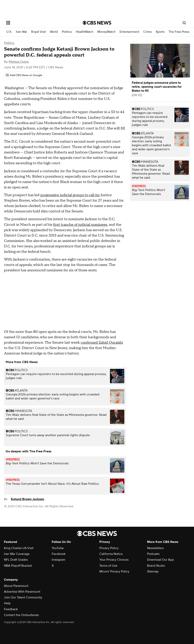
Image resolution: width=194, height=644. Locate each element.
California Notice (111, 554)
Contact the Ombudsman (21, 615)
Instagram (58, 560)
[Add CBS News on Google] (24, 75)
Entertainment (129, 32)
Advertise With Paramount (22, 592)
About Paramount (16, 586)
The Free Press (179, 32)
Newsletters (155, 548)
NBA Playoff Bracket (18, 566)
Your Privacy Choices (114, 560)
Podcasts (153, 554)
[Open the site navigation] (37, 23)
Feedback (11, 609)
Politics (67, 32)
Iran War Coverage (17, 554)
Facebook (59, 554)
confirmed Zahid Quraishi (102, 343)
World (54, 32)
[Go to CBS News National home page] (97, 23)
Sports (160, 32)
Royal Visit (39, 32)
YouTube (58, 548)
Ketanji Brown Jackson (27, 499)
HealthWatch (85, 32)
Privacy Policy (109, 548)
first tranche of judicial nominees (80, 225)
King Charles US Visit (19, 548)
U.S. (9, 32)
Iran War (22, 32)
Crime (147, 32)
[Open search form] (184, 23)
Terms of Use (108, 566)
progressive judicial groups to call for (70, 195)
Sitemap (153, 571)
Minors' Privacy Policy (114, 571)
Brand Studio (156, 566)
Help (7, 603)
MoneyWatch (106, 32)
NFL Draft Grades (16, 560)
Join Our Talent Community (23, 597)
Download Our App (160, 560)
